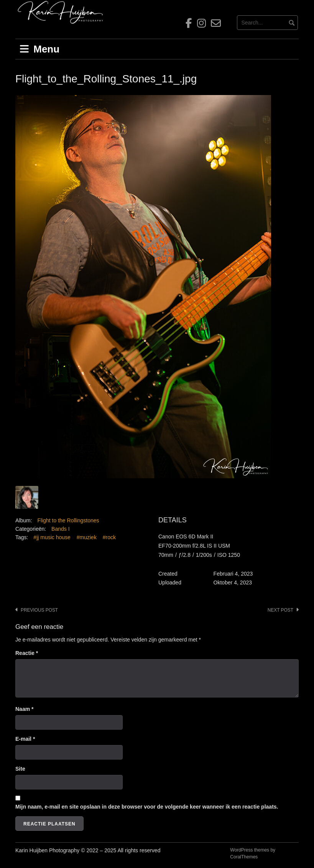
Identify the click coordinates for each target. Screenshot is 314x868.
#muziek (87, 537)
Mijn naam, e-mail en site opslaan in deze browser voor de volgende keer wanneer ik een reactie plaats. (147, 807)
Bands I (60, 529)
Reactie (27, 653)
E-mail (25, 739)
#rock (109, 537)
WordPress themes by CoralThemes (253, 853)
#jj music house (52, 537)
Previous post (39, 610)
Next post (280, 610)
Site (20, 769)
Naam (24, 709)
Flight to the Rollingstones (68, 520)
